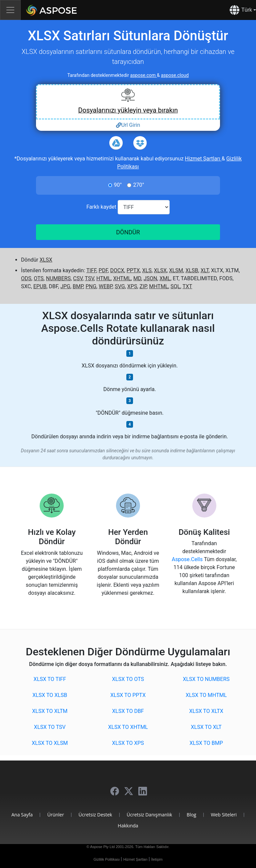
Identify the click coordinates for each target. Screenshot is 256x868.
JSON (150, 278)
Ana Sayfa (22, 815)
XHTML (122, 278)
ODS (26, 278)
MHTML (158, 286)
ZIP (143, 286)
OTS (39, 278)
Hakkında (128, 826)
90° (118, 185)
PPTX (133, 270)
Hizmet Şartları (203, 159)
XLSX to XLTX (206, 711)
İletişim (157, 859)
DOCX (117, 270)
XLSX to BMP (206, 743)
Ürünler (56, 815)
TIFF (91, 270)
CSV (78, 278)
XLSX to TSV (50, 727)
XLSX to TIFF (50, 679)
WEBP (105, 286)
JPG (65, 286)
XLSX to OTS (128, 679)
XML (165, 278)
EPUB (40, 286)
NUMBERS (58, 278)
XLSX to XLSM (50, 743)
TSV (89, 278)
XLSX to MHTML (206, 695)
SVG (120, 286)
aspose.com (143, 75)
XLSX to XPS (128, 743)
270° (138, 185)
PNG (91, 286)
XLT (205, 270)
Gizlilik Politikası (107, 859)
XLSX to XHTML (128, 727)
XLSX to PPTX (128, 695)
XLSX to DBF (128, 711)
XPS (132, 286)
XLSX (46, 260)
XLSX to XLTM (50, 711)
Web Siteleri (224, 815)
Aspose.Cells (188, 559)
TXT (187, 286)
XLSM (176, 270)
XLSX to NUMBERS (206, 679)
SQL (175, 286)
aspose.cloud (175, 75)
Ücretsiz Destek (95, 815)
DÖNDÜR (128, 232)
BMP (78, 286)
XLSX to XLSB (50, 695)
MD (137, 278)
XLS (147, 270)
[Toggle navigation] (10, 10)
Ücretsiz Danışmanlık (149, 815)
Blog (191, 815)
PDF (103, 270)
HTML (103, 278)
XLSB (192, 270)
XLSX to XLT (206, 727)
